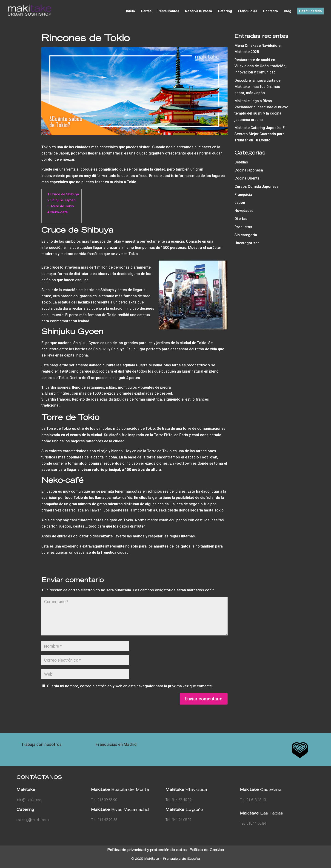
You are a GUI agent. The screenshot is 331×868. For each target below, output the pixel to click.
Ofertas (241, 219)
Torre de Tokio (61, 206)
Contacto (270, 11)
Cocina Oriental (247, 178)
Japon (240, 203)
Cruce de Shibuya (63, 194)
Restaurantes (168, 11)
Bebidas (241, 162)
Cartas (146, 11)
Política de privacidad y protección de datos (147, 850)
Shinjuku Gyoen (61, 200)
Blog (288, 11)
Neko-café (58, 212)
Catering (225, 11)
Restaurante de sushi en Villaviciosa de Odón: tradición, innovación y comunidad (260, 66)
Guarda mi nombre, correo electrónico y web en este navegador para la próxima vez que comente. (130, 686)
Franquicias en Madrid (116, 744)
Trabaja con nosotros (41, 744)
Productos (243, 227)
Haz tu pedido (310, 11)
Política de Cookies (207, 850)
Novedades (244, 211)
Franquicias (247, 11)
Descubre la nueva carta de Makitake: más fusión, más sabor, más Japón (257, 87)
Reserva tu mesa (198, 11)
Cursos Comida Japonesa (257, 187)
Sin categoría (246, 235)
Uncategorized (247, 243)
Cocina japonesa (249, 170)
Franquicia (243, 195)
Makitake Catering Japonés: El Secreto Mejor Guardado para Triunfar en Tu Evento (260, 134)
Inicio (130, 11)
